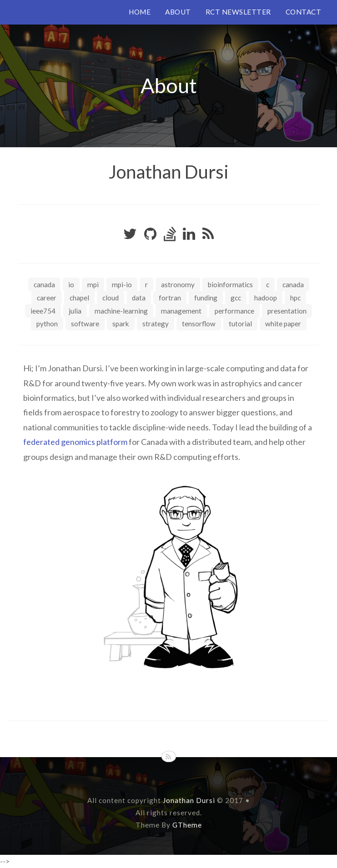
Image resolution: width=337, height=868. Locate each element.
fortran (170, 298)
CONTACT (304, 12)
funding (206, 298)
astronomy (178, 284)
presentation (287, 311)
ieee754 (43, 311)
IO (71, 284)
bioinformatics (230, 284)
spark (121, 324)
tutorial (240, 324)
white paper (283, 324)
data (139, 298)
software (85, 324)
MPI (93, 284)
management (181, 311)
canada (293, 284)
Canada (44, 284)
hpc (295, 298)
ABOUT (178, 12)
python (47, 324)
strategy (156, 324)
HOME (140, 12)
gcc (236, 298)
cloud (111, 298)
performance (234, 311)
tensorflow (199, 324)
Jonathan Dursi (169, 172)
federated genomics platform (75, 442)
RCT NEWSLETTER (238, 12)
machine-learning (121, 311)
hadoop (266, 298)
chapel (79, 298)
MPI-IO (122, 284)
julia (75, 311)
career (47, 298)
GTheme (187, 825)
